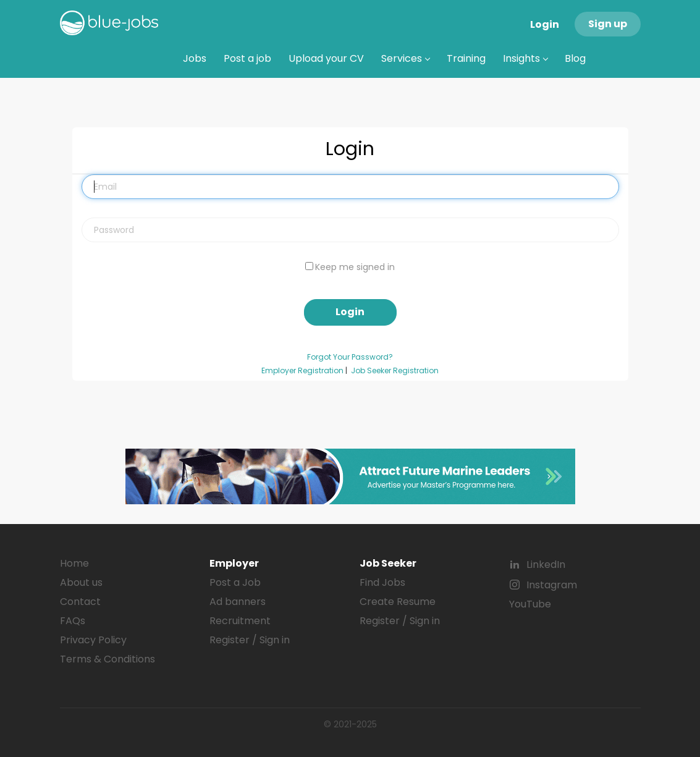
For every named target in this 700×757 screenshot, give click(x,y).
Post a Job (235, 582)
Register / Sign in (250, 640)
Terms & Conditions (108, 659)
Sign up (608, 24)
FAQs (73, 621)
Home (74, 563)
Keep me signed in (355, 267)
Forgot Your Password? (350, 357)
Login (545, 24)
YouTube (530, 604)
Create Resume (398, 602)
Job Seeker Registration (395, 371)
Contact (80, 602)
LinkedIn (546, 565)
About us (81, 582)
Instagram (552, 585)
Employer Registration (302, 371)
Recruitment (240, 621)
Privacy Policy (93, 640)
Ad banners (238, 602)
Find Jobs (382, 582)
